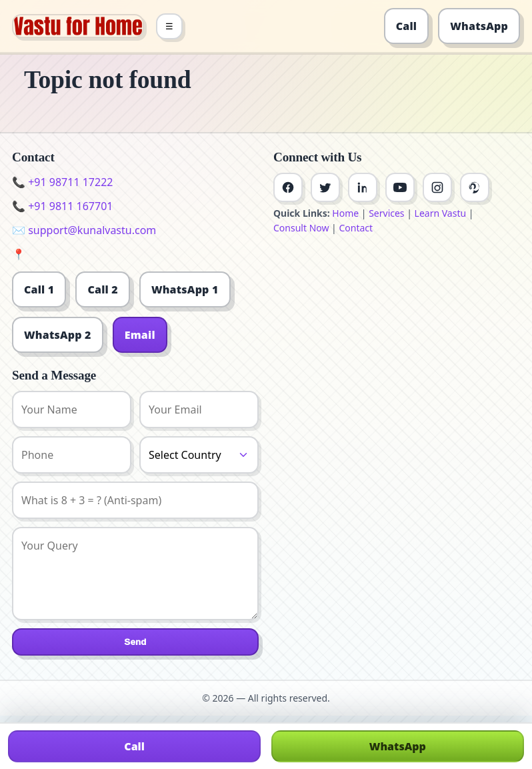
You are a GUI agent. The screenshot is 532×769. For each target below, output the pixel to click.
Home (345, 213)
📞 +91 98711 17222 (62, 182)
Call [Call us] (134, 746)
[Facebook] (288, 187)
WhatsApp (479, 26)
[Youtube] (400, 187)
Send (135, 642)
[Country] (199, 455)
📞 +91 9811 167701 (62, 206)
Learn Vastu (441, 213)
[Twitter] (325, 187)
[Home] (78, 26)
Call (407, 26)
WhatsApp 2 (58, 335)
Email (140, 335)
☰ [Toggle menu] (169, 26)
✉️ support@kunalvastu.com (84, 230)
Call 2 (102, 289)
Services (386, 213)
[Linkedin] (363, 187)
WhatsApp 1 (185, 289)
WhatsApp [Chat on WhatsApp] (398, 746)
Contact (356, 228)
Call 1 (39, 289)
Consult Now (301, 228)
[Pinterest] (475, 187)
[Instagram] (437, 187)
